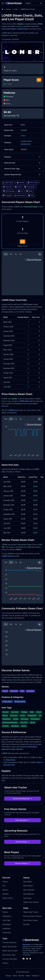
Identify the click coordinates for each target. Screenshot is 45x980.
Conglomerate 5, (26, 141)
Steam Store (10, 760)
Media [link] (29, 191)
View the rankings (23, 863)
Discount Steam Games (32, 916)
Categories (7, 916)
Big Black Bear (26, 144)
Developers (7, 924)
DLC (4, 886)
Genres (5, 912)
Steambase (26, 944)
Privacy (8, 976)
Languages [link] (7, 195)
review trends (23, 29)
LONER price (13, 410)
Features (22, 157)
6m (11, 419)
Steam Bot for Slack (10, 951)
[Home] (2, 9)
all (20, 254)
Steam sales (25, 469)
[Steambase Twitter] (30, 959)
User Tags (6, 920)
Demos (5, 890)
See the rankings (22, 842)
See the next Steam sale (22, 799)
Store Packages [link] (9, 191)
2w (6, 254)
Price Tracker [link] (33, 183)
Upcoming (27, 898)
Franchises (7, 933)
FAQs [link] (31, 195)
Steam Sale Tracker (31, 912)
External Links (22, 163)
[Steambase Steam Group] (27, 959)
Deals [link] (18, 187)
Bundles (6, 894)
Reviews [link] (21, 183)
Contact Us (35, 976)
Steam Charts (8, 898)
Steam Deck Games (31, 902)
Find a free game (22, 820)
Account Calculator (10, 959)
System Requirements (22, 174)
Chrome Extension (9, 942)
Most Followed (29, 890)
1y (16, 254)
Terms (15, 976)
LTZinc (23, 136)
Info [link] (21, 191)
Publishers (6, 928)
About (28, 976)
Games (9, 9)
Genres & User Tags (22, 169)
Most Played (28, 886)
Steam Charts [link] (8, 183)
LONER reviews (8, 556)
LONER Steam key (26, 401)
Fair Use (21, 976)
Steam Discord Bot (10, 947)
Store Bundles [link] (30, 187)
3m (11, 254)
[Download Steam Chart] (40, 254)
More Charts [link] (20, 195)
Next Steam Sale (9, 955)
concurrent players (9, 29)
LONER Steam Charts (28, 9)
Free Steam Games (31, 920)
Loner (16, 9)
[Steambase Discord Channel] (24, 959)
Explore (5, 963)
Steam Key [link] (7, 187)
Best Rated (27, 882)
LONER (40, 24)
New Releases (29, 894)
